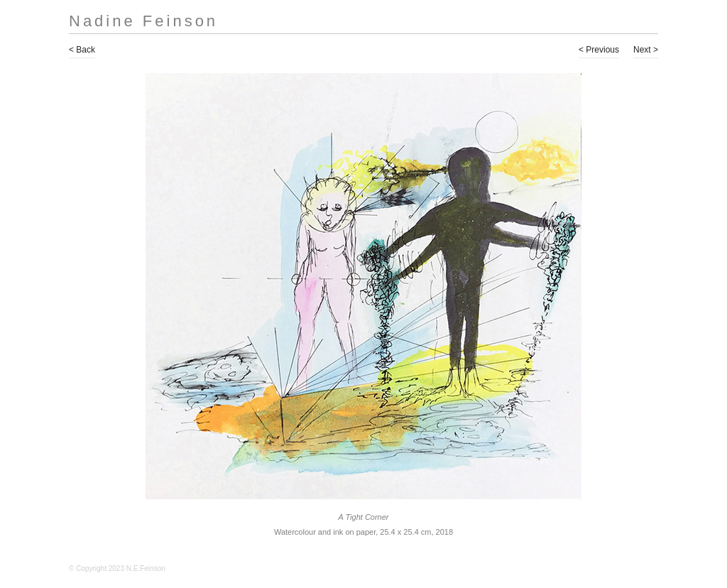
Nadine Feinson (143, 21)
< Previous (599, 50)
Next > (646, 50)
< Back (82, 50)
